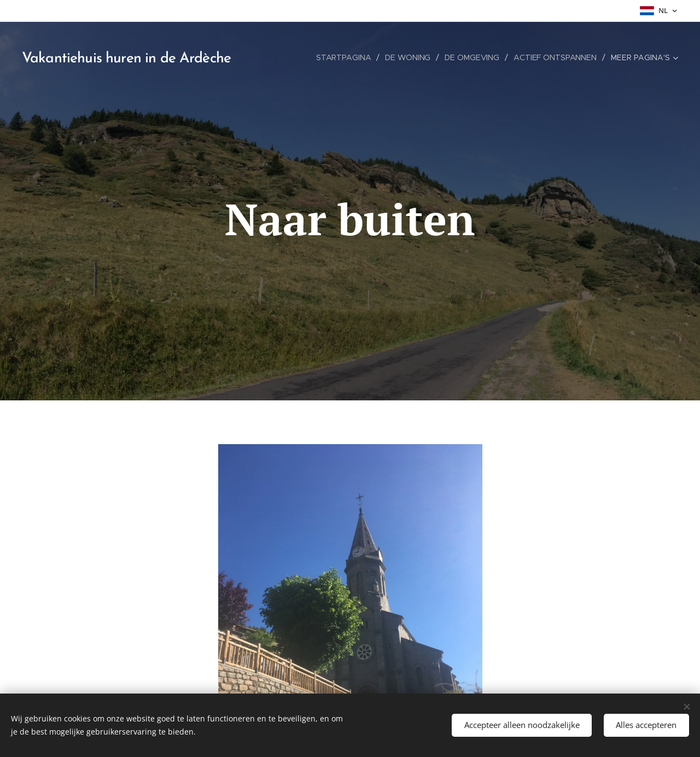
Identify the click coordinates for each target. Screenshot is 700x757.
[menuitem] (344, 57)
